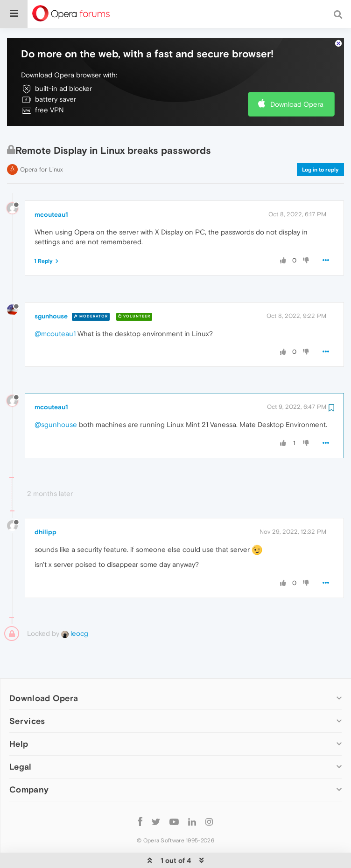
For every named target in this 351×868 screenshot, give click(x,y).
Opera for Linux (42, 141)
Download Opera (297, 76)
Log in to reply (320, 141)
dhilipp (46, 503)
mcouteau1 (51, 186)
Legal (21, 738)
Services (27, 692)
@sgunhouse (56, 396)
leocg (75, 605)
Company (29, 761)
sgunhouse (51, 288)
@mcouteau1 (55, 305)
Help (19, 715)
